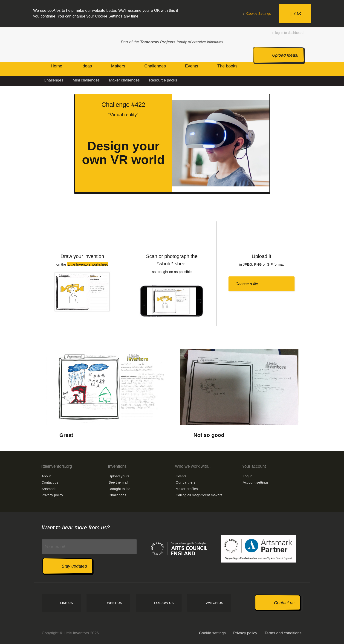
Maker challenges (124, 80)
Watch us (214, 603)
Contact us (50, 482)
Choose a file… (249, 284)
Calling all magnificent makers (199, 495)
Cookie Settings (257, 13)
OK (295, 13)
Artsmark (48, 489)
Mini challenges (86, 80)
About (46, 476)
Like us (66, 603)
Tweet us (113, 603)
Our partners (185, 482)
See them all (118, 482)
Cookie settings (212, 633)
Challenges (53, 80)
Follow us (164, 603)
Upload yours (119, 476)
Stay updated (74, 566)
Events (181, 476)
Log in (248, 476)
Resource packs (163, 80)
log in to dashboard (288, 33)
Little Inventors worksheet (88, 264)
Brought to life (119, 489)
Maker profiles (187, 489)
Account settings (256, 482)
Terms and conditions (283, 633)
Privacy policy (52, 495)
